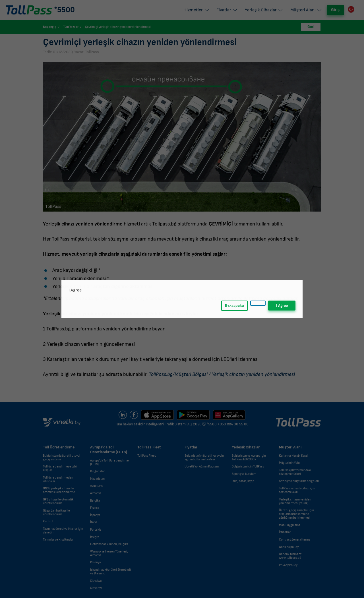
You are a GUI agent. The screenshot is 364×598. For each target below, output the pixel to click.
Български (234, 306)
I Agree (282, 306)
